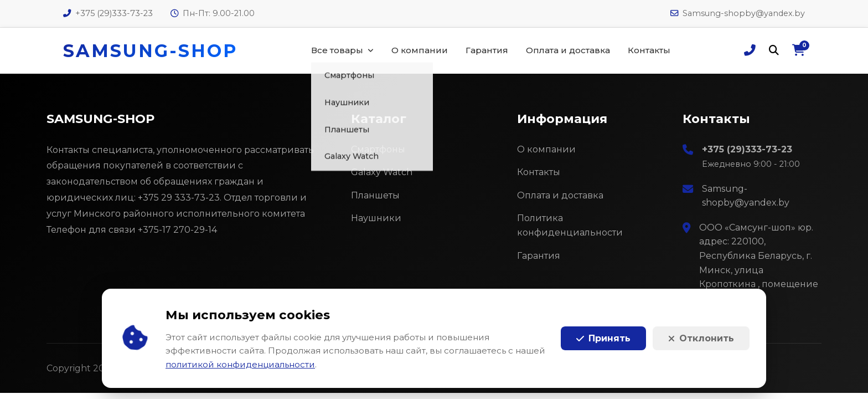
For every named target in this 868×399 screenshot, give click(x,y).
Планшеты (375, 195)
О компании (420, 50)
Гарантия (487, 50)
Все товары (337, 50)
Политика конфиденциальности (570, 225)
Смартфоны (378, 149)
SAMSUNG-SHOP (150, 51)
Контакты (649, 50)
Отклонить (701, 338)
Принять (603, 338)
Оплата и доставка (568, 50)
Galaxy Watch (382, 172)
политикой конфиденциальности (240, 364)
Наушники (376, 218)
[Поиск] (774, 51)
